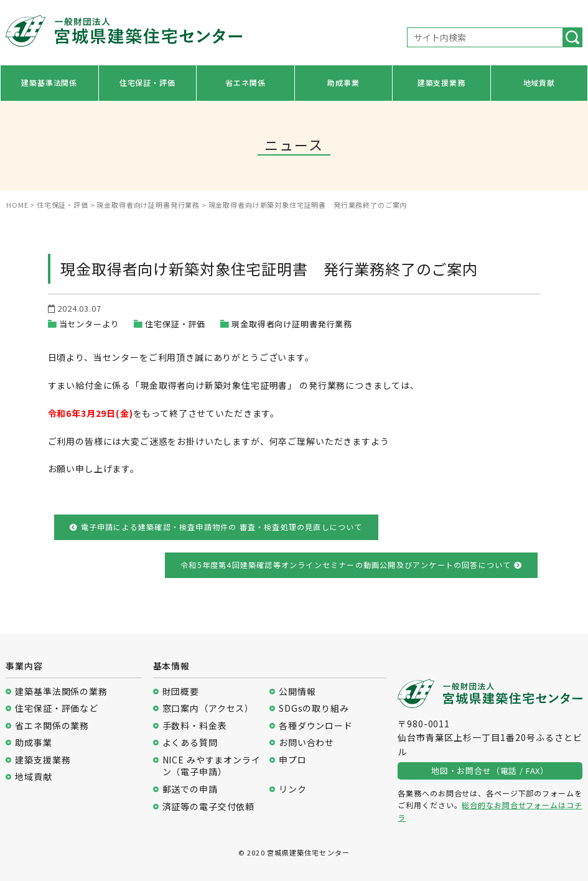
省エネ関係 (245, 82)
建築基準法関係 (49, 82)
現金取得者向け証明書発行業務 (292, 324)
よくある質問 (190, 743)
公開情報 (297, 692)
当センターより (89, 324)
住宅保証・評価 (147, 82)
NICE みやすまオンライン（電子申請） (212, 766)
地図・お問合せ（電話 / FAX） (490, 771)
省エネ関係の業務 (52, 726)
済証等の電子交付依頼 (208, 807)
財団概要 (181, 692)
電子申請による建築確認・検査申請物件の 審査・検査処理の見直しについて (216, 527)
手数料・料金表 (195, 726)
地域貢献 (539, 82)
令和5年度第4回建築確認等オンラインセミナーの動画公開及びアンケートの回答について (351, 565)
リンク (293, 789)
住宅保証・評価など (57, 708)
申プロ (293, 760)
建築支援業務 (441, 82)
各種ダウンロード (316, 726)
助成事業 (343, 82)
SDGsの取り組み (314, 708)
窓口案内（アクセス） (208, 708)
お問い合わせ (306, 743)
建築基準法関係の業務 (61, 692)
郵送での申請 (190, 789)
